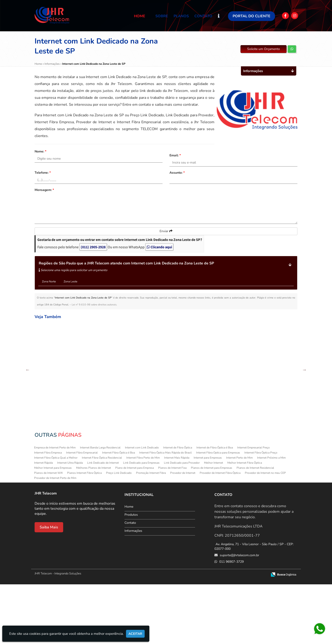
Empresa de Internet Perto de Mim (55, 507)
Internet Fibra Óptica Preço (261, 512)
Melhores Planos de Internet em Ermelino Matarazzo (144, 366)
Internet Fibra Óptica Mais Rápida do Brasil (166, 512)
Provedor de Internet (183, 533)
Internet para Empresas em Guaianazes (54, 419)
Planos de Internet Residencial (255, 527)
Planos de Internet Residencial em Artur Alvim (278, 476)
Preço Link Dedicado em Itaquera (233, 419)
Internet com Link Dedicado (142, 507)
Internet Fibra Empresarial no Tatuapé (144, 474)
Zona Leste (70, 281)
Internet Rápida (43, 522)
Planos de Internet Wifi (48, 533)
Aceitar (135, 634)
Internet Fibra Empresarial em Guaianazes (99, 421)
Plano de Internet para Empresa (135, 527)
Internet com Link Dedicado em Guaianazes (99, 476)
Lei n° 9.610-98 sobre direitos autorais (94, 305)
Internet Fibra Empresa (48, 512)
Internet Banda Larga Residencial (100, 507)
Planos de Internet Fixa (172, 527)
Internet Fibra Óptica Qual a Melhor (56, 517)
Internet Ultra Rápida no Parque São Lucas (188, 474)
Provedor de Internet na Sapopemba (278, 419)
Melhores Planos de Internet (93, 527)
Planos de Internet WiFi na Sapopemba (54, 474)
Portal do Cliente (252, 16)
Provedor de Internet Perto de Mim (55, 538)
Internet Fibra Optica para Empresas (218, 512)
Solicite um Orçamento (264, 49)
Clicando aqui (159, 247)
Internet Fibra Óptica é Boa (119, 512)
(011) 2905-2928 (93, 247)
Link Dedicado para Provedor (182, 522)
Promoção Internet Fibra (151, 533)
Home (140, 16)
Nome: (40, 151)
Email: (175, 155)
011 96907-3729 (231, 621)
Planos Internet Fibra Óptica (84, 533)
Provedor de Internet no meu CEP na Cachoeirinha (99, 366)
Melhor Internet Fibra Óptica (245, 522)
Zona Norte (49, 281)
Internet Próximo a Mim (271, 517)
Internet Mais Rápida (177, 517)
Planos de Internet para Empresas (212, 527)
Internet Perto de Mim (239, 517)
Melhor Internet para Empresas (53, 527)
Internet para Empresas (208, 517)
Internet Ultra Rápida (70, 522)
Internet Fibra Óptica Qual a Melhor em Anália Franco (144, 421)
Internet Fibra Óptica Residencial (102, 517)
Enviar (166, 231)
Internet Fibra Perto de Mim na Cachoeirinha (234, 364)
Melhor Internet (213, 522)
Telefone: (43, 173)
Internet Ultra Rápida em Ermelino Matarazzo (188, 419)
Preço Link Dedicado (119, 533)
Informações (133, 590)
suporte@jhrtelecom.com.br (239, 615)
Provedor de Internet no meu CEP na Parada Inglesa (233, 476)
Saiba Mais (49, 587)
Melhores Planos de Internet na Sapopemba (54, 364)
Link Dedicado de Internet (103, 522)
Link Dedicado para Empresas (141, 522)
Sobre (162, 16)
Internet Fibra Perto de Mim (143, 517)
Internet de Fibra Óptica (178, 507)
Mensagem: (44, 190)
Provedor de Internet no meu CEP (265, 533)
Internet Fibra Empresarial (82, 512)
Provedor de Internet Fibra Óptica (220, 533)
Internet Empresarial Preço (253, 507)
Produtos (131, 574)
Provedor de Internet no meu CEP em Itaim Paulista (188, 366)
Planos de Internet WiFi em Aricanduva (278, 364)
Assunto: (177, 173)
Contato (203, 16)
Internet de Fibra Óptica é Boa (215, 507)
